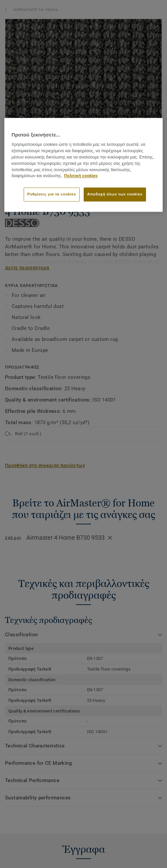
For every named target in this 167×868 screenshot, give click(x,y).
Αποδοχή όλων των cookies (115, 194)
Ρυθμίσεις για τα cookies (52, 194)
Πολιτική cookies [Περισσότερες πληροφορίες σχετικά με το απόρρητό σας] (81, 176)
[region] (84, 165)
